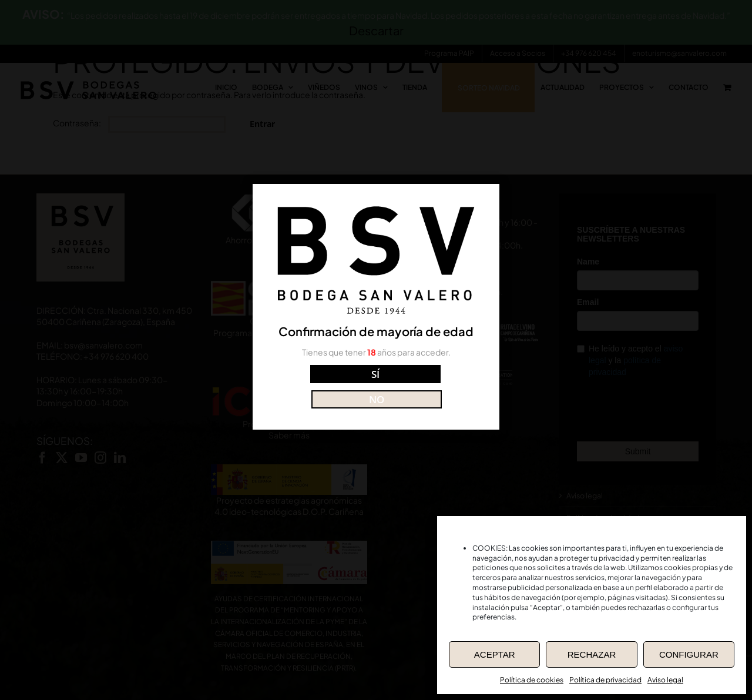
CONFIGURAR (689, 654)
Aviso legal (665, 680)
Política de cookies (532, 680)
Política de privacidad (605, 680)
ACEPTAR (495, 654)
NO (428, 385)
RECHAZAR (592, 654)
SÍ (324, 385)
